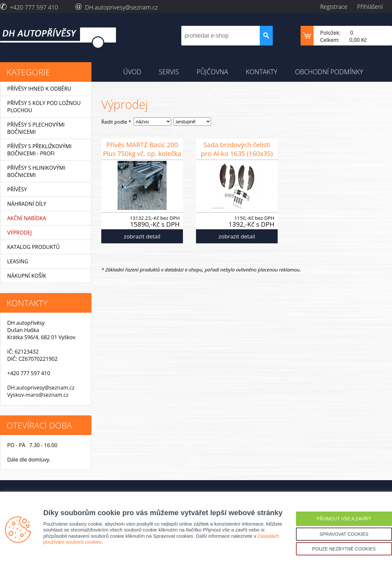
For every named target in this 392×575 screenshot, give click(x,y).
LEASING (18, 261)
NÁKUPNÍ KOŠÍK (27, 276)
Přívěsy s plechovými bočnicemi (36, 128)
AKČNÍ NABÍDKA (27, 218)
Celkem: (330, 40)
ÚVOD (132, 72)
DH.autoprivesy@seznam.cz (121, 7)
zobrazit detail (142, 236)
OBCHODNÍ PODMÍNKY (329, 72)
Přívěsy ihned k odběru (39, 89)
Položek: (330, 33)
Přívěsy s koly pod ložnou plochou (44, 107)
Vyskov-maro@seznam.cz (38, 395)
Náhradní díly (27, 204)
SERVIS (169, 72)
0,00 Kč (358, 40)
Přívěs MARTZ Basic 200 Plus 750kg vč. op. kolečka (142, 149)
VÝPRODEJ (19, 233)
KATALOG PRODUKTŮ (33, 247)
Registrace (334, 7)
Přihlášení (370, 7)
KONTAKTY (261, 72)
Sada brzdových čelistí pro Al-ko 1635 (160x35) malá (237, 150)
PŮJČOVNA (212, 72)
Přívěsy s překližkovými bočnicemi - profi (39, 150)
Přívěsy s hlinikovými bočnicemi (36, 171)
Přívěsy (17, 189)
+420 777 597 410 (34, 7)
